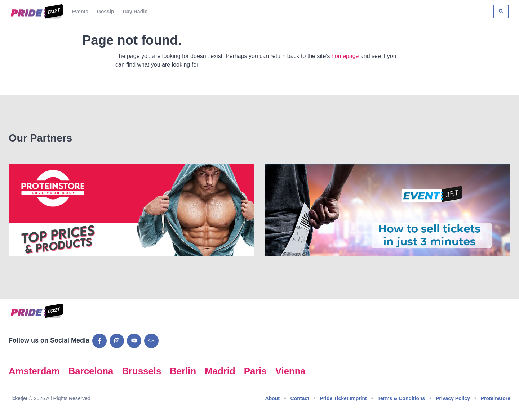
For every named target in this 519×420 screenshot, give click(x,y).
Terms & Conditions (401, 398)
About (272, 398)
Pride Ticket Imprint (343, 398)
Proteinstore (496, 398)
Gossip (105, 12)
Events (80, 12)
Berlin (183, 371)
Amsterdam (34, 371)
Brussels (141, 371)
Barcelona (91, 371)
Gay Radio (135, 12)
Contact (300, 398)
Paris (255, 371)
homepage (345, 56)
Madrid (220, 371)
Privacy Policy (453, 398)
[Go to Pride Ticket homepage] (36, 12)
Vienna (290, 371)
